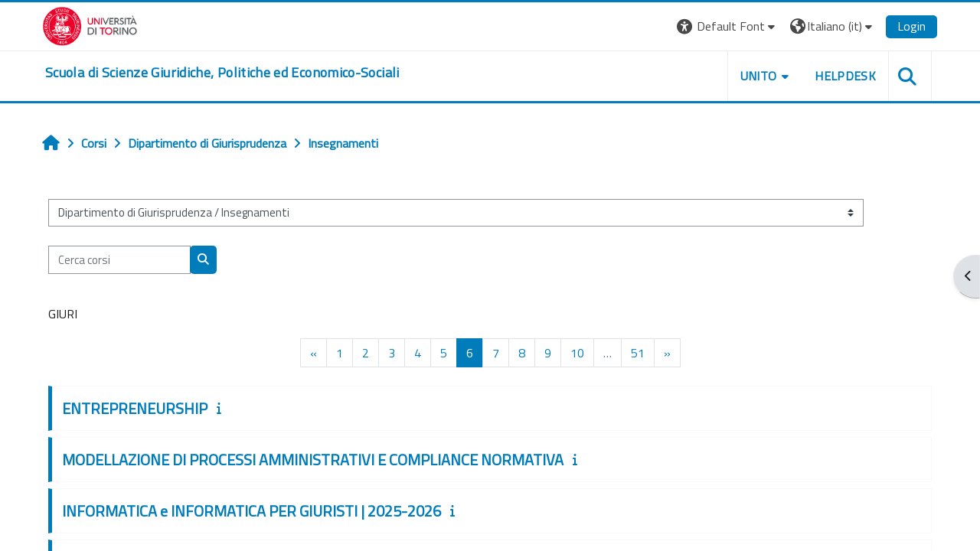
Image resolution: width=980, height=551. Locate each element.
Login (911, 26)
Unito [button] (759, 76)
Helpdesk (845, 76)
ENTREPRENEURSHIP (135, 408)
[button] (728, 26)
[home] (222, 73)
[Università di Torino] (90, 24)
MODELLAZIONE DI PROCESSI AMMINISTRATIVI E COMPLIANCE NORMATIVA (313, 460)
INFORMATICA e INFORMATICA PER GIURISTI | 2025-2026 (252, 511)
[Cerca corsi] (119, 260)
